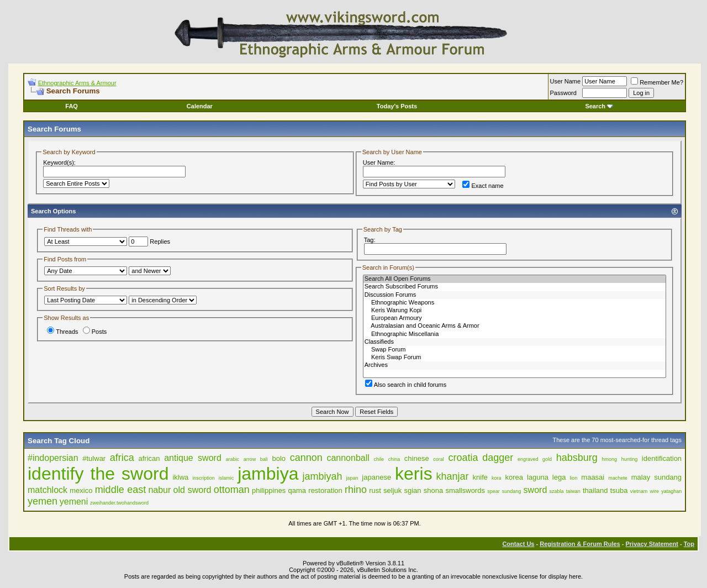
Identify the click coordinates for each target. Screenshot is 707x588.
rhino (356, 490)
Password (563, 93)
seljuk (392, 490)
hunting (630, 459)
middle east (121, 490)
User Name (566, 81)
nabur (159, 490)
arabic (232, 459)
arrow (250, 459)
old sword (192, 490)
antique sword (193, 458)
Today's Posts (397, 106)
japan (352, 478)
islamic (226, 478)
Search (599, 106)
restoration (325, 490)
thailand (595, 490)
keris (414, 474)
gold (547, 459)
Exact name (483, 186)
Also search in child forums (406, 385)
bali (264, 459)
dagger (498, 458)
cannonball (348, 458)
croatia (463, 458)
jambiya (268, 474)
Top (689, 544)
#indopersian (53, 458)
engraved (528, 459)
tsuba (619, 490)
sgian (413, 490)
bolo (279, 458)
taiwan (573, 491)
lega (559, 477)
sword (535, 490)
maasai (593, 477)
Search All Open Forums (515, 279)
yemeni (74, 502)
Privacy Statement (651, 544)
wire (654, 491)
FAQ (72, 106)
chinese (417, 458)
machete (618, 478)
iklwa (180, 477)
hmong (609, 459)
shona (433, 490)
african (149, 458)
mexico (81, 490)
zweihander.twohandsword (119, 503)
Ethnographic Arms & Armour (77, 83)
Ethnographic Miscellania (515, 334)
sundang (512, 491)
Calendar (200, 106)
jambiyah (322, 476)
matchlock (48, 490)
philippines (269, 490)
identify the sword (98, 474)
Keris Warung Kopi (515, 311)
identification (662, 458)
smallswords (465, 490)
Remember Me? (657, 82)
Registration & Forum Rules (580, 544)
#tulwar (94, 458)
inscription (204, 478)
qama (297, 490)
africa (122, 458)
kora (497, 478)
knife (480, 477)
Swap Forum (515, 350)
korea (514, 477)
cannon (306, 458)
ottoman (232, 490)
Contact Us (518, 544)
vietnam (639, 491)
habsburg (577, 458)
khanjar (453, 476)
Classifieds (515, 342)
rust (375, 490)
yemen (43, 501)
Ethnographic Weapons (515, 303)
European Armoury (515, 318)
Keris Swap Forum (515, 358)
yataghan (671, 491)
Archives (515, 365)
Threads (62, 332)
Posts (95, 332)
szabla (556, 491)
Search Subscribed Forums (515, 287)
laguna (538, 477)
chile (379, 459)
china (394, 459)
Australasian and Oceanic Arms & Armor (515, 326)
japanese (376, 477)
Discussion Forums (515, 295)
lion (573, 478)
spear (494, 491)
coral (439, 459)
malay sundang (656, 477)
